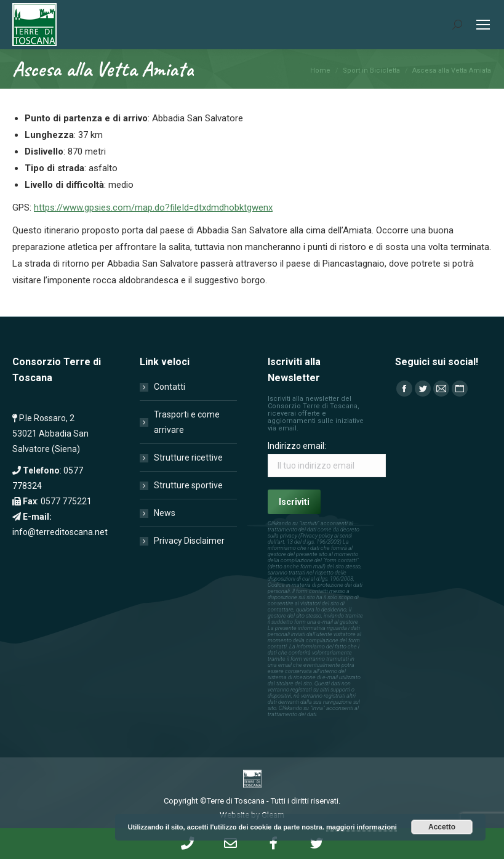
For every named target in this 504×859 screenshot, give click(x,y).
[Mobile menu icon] (483, 25)
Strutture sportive (188, 485)
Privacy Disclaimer (189, 541)
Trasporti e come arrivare (187, 422)
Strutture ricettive (188, 458)
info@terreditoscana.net (60, 532)
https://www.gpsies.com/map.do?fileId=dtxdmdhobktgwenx (153, 208)
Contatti (170, 387)
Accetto (442, 827)
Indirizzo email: (297, 446)
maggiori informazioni (362, 827)
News (165, 513)
